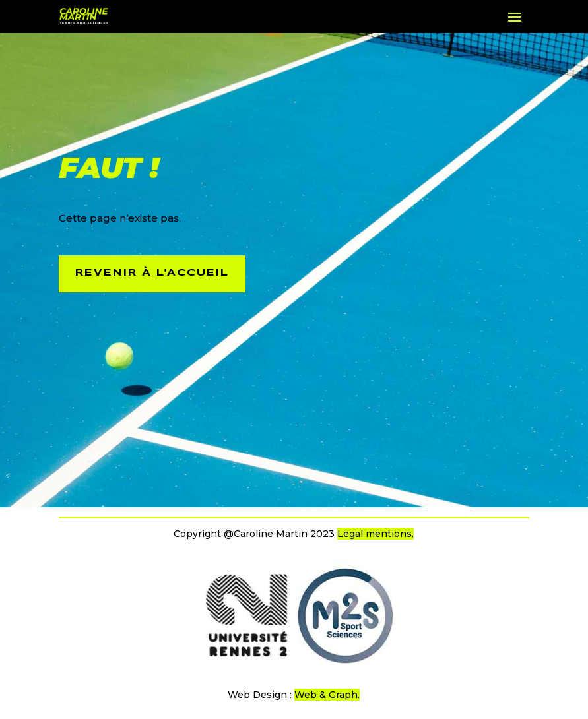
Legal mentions (375, 534)
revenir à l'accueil (152, 273)
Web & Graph (326, 695)
